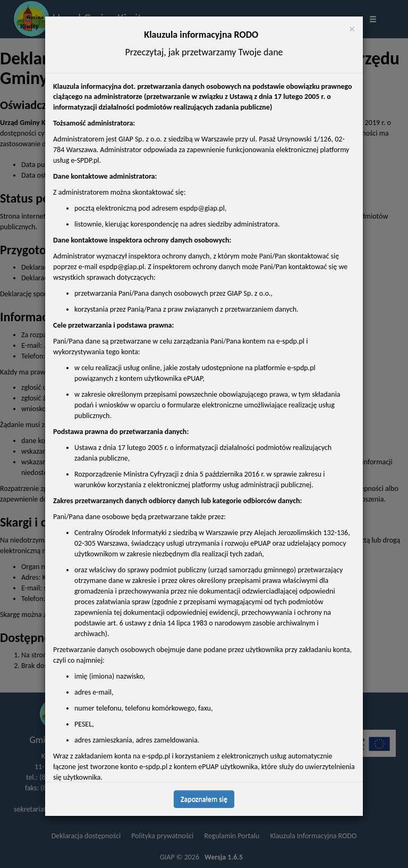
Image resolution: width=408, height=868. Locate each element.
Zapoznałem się (204, 799)
